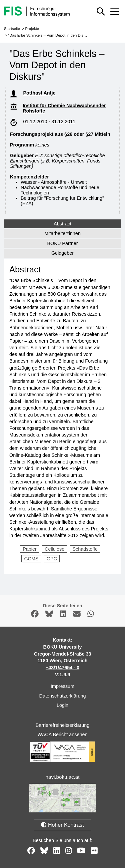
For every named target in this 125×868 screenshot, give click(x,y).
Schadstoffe (85, 549)
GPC (52, 559)
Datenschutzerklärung (63, 696)
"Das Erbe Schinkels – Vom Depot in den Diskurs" (50, 35)
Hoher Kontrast (62, 825)
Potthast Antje (39, 93)
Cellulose (54, 549)
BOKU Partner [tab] (63, 243)
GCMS (31, 559)
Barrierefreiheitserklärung (63, 725)
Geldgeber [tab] (62, 253)
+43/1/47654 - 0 (62, 668)
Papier (30, 549)
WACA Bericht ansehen (63, 734)
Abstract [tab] (62, 224)
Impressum (62, 686)
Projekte (32, 29)
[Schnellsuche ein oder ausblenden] (101, 11)
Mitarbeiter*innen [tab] (62, 233)
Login (62, 705)
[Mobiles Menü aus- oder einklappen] (115, 11)
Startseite (12, 29)
